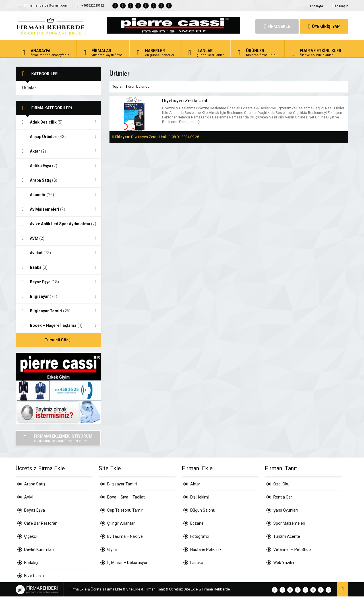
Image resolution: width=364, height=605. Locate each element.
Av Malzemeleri (58, 209)
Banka (58, 267)
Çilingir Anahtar (121, 523)
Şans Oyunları (286, 510)
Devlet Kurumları (39, 549)
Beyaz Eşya (58, 282)
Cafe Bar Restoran (41, 523)
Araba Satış (58, 180)
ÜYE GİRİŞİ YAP (324, 26)
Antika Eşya (58, 166)
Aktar (58, 151)
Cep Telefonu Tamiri (125, 510)
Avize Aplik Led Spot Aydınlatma (58, 224)
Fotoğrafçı (199, 536)
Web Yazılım (284, 563)
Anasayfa (316, 6)
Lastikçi (197, 563)
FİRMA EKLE (277, 26)
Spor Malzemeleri (289, 523)
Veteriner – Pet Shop (292, 549)
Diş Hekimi (199, 497)
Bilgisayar (58, 296)
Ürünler (28, 88)
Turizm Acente (287, 536)
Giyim (112, 549)
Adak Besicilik (58, 122)
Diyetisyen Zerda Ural (185, 101)
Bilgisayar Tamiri (58, 311)
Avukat (58, 253)
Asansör (58, 195)
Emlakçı (31, 563)
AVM (58, 238)
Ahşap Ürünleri (58, 137)
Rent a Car (283, 497)
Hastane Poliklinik (206, 549)
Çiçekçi (30, 536)
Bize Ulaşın (340, 6)
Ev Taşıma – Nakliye (125, 536)
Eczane (197, 523)
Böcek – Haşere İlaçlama (58, 325)
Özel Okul (282, 484)
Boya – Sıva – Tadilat (126, 497)
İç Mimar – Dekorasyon (128, 563)
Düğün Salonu (203, 510)
